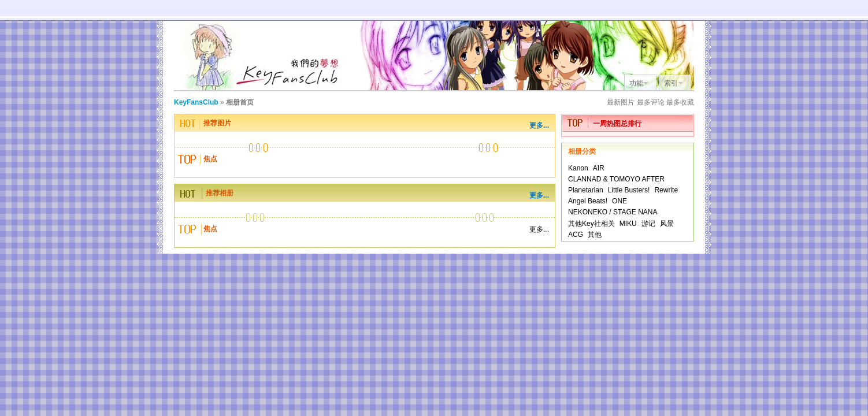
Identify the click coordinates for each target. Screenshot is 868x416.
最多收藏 (680, 102)
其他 (595, 235)
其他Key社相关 (591, 224)
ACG (576, 235)
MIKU (628, 224)
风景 (667, 224)
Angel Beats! (588, 201)
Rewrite (666, 190)
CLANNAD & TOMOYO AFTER (616, 179)
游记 (648, 224)
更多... (539, 125)
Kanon (578, 168)
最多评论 (651, 102)
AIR (599, 168)
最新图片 (621, 102)
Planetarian (586, 190)
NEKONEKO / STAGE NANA (613, 212)
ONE (620, 201)
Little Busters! (629, 190)
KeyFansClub (196, 102)
